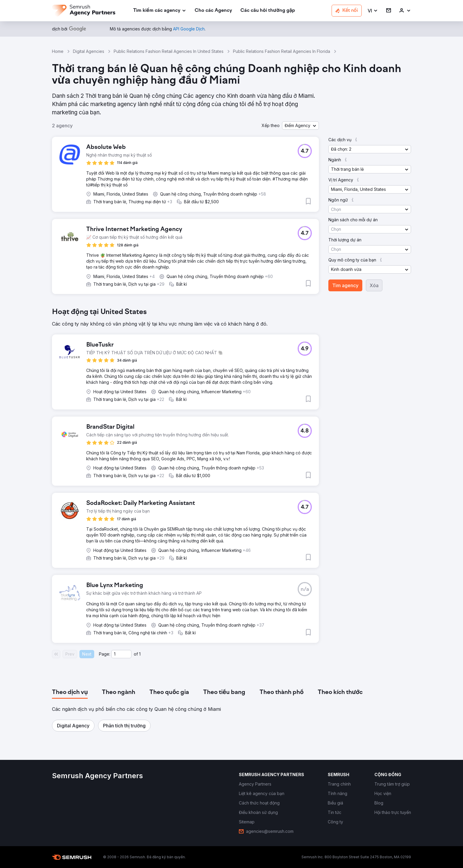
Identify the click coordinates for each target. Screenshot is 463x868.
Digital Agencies (89, 51)
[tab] (70, 693)
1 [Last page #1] (140, 654)
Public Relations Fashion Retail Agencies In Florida (282, 51)
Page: (105, 654)
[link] (213, 11)
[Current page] (121, 654)
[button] (373, 11)
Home (58, 51)
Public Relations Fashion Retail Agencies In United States (169, 51)
